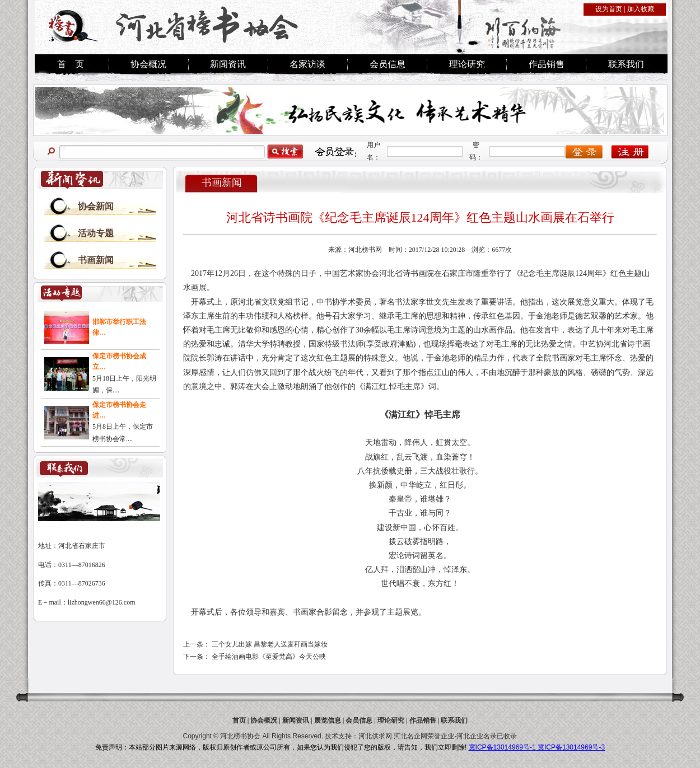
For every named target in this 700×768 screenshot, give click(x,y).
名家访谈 (307, 64)
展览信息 (328, 720)
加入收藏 (641, 9)
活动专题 (96, 233)
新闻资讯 (228, 64)
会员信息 (388, 64)
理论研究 (467, 64)
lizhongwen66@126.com (102, 602)
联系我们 (626, 64)
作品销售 (547, 64)
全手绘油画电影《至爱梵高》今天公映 (269, 657)
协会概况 (148, 64)
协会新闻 (96, 206)
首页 (239, 720)
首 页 (71, 64)
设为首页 (609, 9)
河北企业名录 (477, 736)
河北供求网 (375, 736)
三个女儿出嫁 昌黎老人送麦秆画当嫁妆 (270, 644)
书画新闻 (96, 260)
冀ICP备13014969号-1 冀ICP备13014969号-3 (537, 747)
